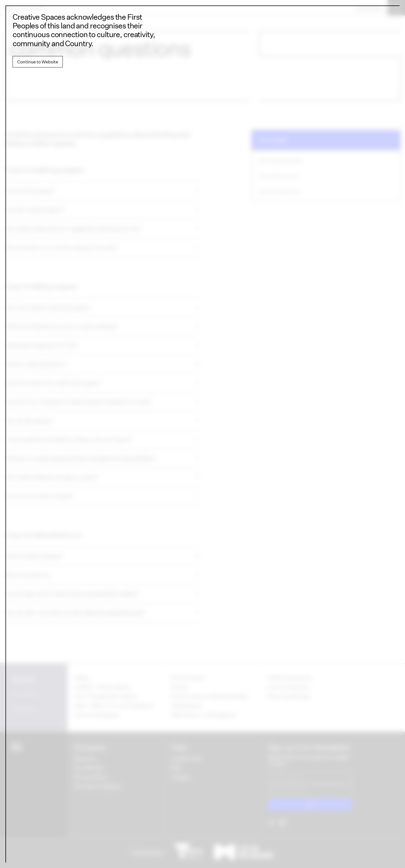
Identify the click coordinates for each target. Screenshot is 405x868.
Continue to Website (38, 62)
